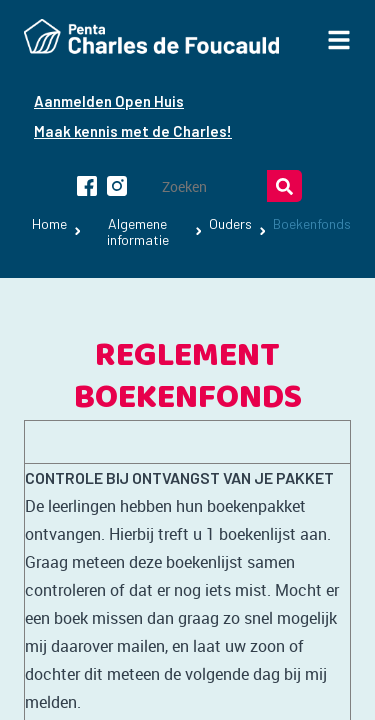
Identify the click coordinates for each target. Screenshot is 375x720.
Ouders (230, 223)
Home (49, 223)
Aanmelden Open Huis (109, 101)
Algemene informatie (138, 231)
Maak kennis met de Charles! (133, 131)
